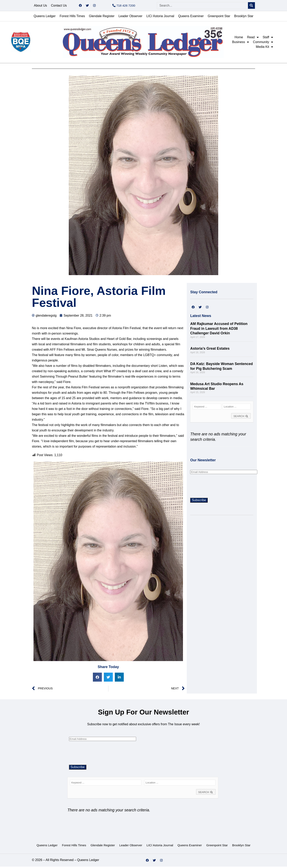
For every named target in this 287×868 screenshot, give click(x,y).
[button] (97, 679)
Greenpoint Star (219, 17)
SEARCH (241, 418)
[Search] (251, 6)
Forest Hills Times (72, 17)
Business (240, 43)
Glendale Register (102, 17)
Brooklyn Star (244, 17)
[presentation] (220, 487)
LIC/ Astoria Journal (160, 17)
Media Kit (265, 48)
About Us (40, 6)
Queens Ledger (45, 17)
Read (253, 39)
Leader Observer (130, 17)
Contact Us (59, 6)
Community (263, 43)
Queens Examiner (191, 17)
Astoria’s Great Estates (210, 350)
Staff (268, 39)
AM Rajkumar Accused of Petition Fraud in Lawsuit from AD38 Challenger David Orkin (219, 330)
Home (239, 39)
